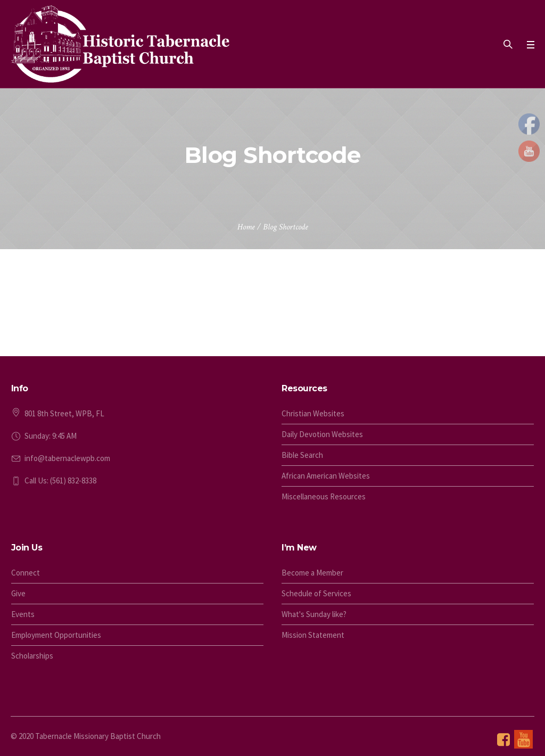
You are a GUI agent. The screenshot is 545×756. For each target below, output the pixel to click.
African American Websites (326, 476)
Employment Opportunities (56, 635)
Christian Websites (313, 413)
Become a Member (312, 573)
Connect (26, 573)
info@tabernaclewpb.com (67, 458)
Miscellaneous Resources (324, 496)
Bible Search (302, 455)
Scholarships (32, 656)
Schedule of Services (316, 593)
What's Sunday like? (314, 614)
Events (23, 614)
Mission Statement (313, 635)
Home (246, 227)
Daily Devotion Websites (322, 434)
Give (18, 593)
